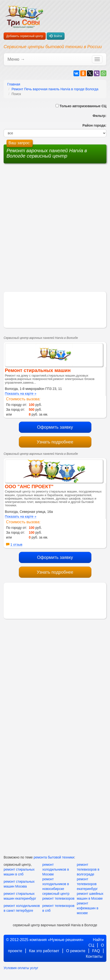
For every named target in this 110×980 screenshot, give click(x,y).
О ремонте (76, 951)
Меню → (16, 59)
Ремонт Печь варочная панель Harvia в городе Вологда (55, 89)
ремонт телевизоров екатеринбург (87, 884)
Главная (14, 84)
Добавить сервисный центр (25, 36)
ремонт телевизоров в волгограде (88, 869)
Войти (56, 36)
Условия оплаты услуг (21, 968)
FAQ (96, 951)
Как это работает (44, 951)
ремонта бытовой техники (54, 857)
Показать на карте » (21, 394)
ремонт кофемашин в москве (88, 908)
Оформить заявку (55, 427)
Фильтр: (98, 116)
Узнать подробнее (55, 442)
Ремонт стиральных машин (38, 370)
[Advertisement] (55, 198)
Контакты (94, 956)
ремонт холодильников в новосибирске (56, 884)
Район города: (93, 125)
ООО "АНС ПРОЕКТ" (29, 486)
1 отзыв (16, 545)
